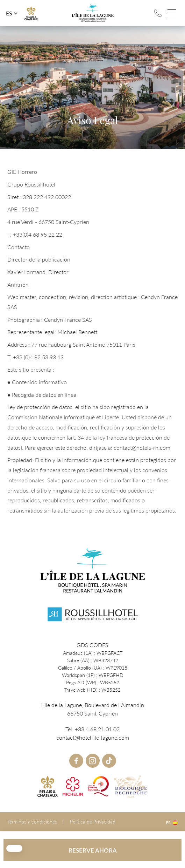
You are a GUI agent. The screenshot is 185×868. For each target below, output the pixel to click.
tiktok (109, 761)
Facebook (76, 761)
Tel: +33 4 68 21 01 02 (158, 13)
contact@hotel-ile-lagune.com (93, 737)
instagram (93, 761)
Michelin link (73, 786)
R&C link (31, 13)
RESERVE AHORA (93, 850)
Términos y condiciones (32, 821)
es (9, 13)
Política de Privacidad (93, 821)
